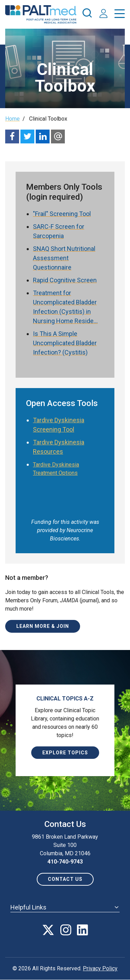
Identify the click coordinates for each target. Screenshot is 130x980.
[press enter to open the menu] (120, 15)
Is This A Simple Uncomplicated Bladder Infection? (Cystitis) (65, 343)
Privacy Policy (100, 968)
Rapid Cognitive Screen (65, 280)
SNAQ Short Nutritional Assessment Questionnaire (64, 258)
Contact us (65, 879)
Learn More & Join (43, 626)
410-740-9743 (65, 862)
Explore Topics (65, 753)
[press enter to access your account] (103, 14)
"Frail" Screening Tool (62, 214)
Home (12, 119)
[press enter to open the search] (87, 14)
